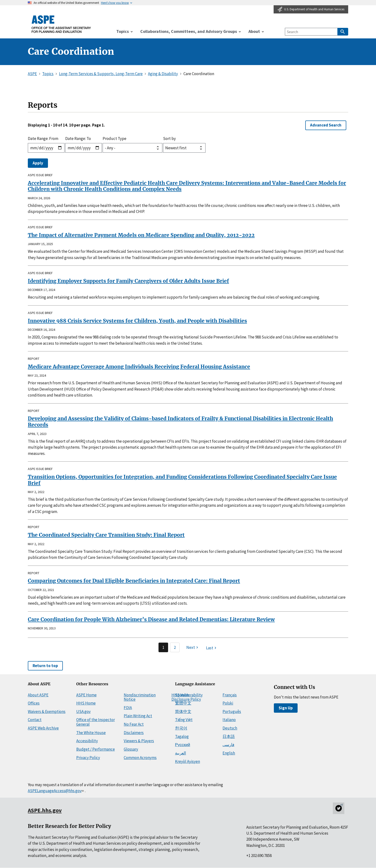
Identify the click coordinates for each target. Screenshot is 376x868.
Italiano (229, 720)
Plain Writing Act (138, 716)
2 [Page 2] (175, 647)
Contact (35, 720)
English (229, 753)
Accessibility (87, 741)
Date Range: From (43, 139)
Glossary (131, 749)
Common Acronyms (140, 758)
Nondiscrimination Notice (140, 697)
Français (230, 695)
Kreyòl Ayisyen (188, 761)
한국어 (181, 728)
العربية (181, 753)
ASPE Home (86, 695)
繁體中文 (183, 703)
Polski (228, 703)
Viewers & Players (139, 741)
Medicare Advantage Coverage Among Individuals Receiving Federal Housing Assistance (139, 367)
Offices (34, 703)
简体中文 (183, 711)
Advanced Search (326, 125)
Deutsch (230, 728)
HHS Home (86, 703)
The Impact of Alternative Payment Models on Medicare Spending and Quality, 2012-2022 (141, 235)
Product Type (115, 139)
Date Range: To (78, 139)
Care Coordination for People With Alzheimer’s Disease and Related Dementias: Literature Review (151, 619)
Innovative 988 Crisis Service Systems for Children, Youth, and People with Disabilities (137, 321)
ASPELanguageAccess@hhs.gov (56, 791)
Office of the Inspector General (96, 722)
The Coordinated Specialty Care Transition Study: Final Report (106, 535)
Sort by (169, 139)
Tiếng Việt (184, 720)
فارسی (228, 745)
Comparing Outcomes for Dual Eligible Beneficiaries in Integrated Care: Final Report (134, 581)
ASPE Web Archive (43, 728)
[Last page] (212, 648)
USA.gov (83, 711)
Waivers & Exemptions (47, 711)
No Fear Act (134, 724)
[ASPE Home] (61, 24)
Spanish (182, 695)
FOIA (128, 708)
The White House (91, 733)
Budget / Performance (96, 749)
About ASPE (38, 695)
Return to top (45, 666)
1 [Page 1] (163, 647)
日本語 (229, 736)
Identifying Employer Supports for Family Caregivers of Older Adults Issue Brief (128, 281)
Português (232, 711)
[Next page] (193, 647)
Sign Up (286, 708)
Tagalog (182, 736)
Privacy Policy (88, 758)
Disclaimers (134, 733)
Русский (183, 745)
